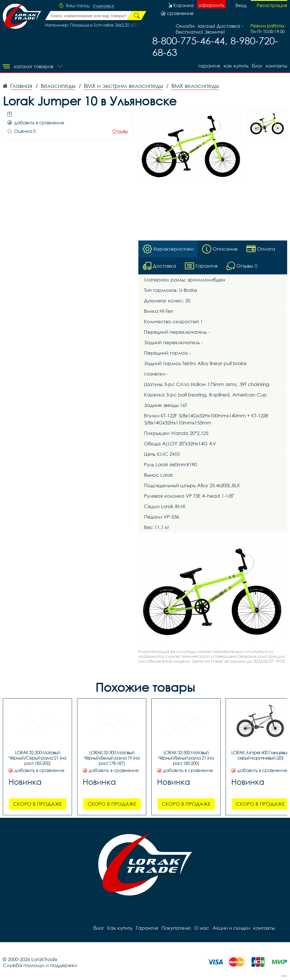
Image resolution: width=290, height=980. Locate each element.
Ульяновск (104, 6)
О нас (202, 928)
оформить (211, 5)
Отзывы (120, 131)
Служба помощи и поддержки (40, 965)
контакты (276, 66)
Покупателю (176, 928)
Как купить (236, 66)
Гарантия (209, 66)
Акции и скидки (231, 928)
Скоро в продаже (38, 804)
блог (257, 66)
